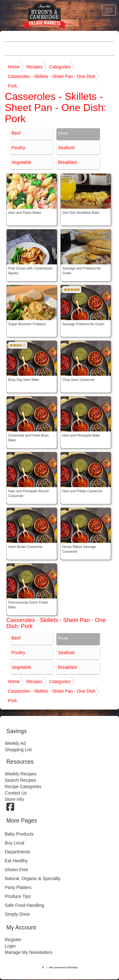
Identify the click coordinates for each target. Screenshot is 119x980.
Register (13, 940)
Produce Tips (18, 896)
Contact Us (16, 793)
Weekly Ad (15, 743)
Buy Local (14, 843)
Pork (13, 86)
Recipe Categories (23, 787)
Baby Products (19, 834)
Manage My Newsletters (29, 952)
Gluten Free (17, 870)
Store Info (14, 799)
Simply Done (17, 914)
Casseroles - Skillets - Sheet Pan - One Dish (52, 76)
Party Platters (18, 887)
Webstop (73, 967)
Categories (60, 67)
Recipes (34, 67)
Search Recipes (20, 780)
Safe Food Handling (24, 905)
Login (10, 946)
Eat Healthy (16, 861)
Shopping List (18, 750)
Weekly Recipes (21, 774)
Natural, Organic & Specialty (33, 878)
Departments (17, 852)
